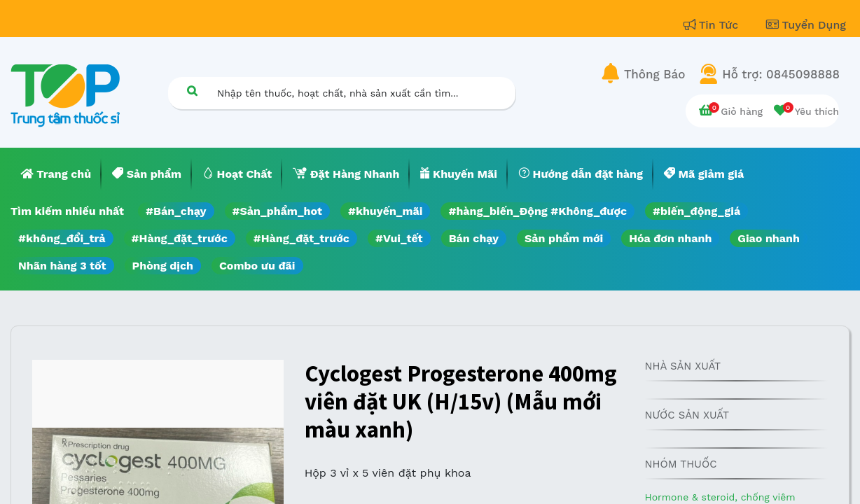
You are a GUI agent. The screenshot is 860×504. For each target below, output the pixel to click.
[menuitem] (56, 174)
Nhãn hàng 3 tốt (62, 266)
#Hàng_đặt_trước (180, 238)
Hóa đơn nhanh (670, 238)
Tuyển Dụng (806, 25)
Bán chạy (474, 238)
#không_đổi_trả (62, 238)
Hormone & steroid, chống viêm (720, 497)
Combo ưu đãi (257, 266)
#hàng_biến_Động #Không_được (537, 211)
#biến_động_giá (696, 211)
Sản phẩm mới (564, 238)
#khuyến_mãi (385, 211)
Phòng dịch (163, 266)
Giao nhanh (769, 238)
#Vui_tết (399, 238)
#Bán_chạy (176, 211)
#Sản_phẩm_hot (277, 211)
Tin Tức (713, 25)
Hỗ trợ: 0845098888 (781, 74)
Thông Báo (654, 74)
